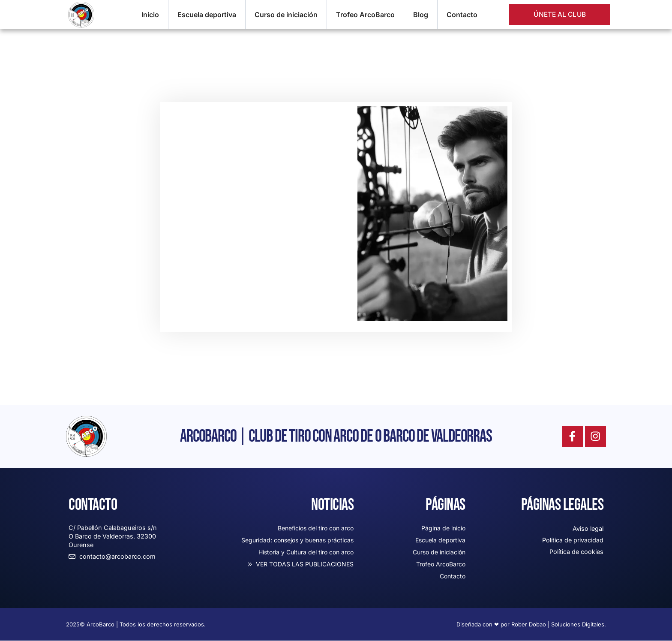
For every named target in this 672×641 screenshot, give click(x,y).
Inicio (150, 15)
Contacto (462, 15)
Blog (421, 15)
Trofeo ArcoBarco (365, 15)
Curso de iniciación (286, 15)
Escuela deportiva (207, 15)
